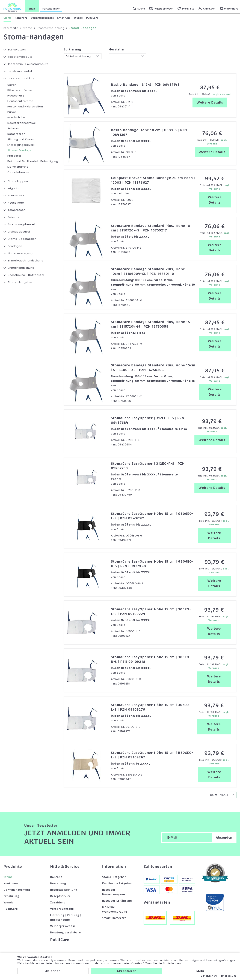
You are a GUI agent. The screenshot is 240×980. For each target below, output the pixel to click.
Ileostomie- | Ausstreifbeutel (29, 64)
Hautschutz (16, 96)
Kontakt (56, 877)
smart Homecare (114, 918)
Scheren (13, 128)
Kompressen (16, 134)
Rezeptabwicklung (64, 890)
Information (114, 867)
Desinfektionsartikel (22, 123)
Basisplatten (17, 49)
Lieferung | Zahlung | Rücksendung (66, 918)
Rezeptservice (60, 896)
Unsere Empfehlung (21, 78)
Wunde (78, 18)
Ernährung (64, 18)
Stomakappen (18, 181)
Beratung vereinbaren (66, 933)
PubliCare (92, 18)
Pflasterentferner (20, 90)
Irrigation (14, 188)
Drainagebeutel (19, 232)
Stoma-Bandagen (20, 150)
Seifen (12, 85)
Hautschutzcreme (20, 101)
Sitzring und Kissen (21, 139)
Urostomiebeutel (20, 71)
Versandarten (157, 902)
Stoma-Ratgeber (20, 282)
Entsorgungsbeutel (21, 145)
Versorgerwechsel (63, 926)
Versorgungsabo (62, 909)
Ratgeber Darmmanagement (115, 892)
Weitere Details (210, 102)
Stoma (7, 18)
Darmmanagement (42, 18)
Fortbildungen (51, 9)
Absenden (224, 838)
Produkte (13, 867)
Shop (32, 9)
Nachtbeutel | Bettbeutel (26, 275)
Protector (14, 156)
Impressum (229, 976)
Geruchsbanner (18, 172)
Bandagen (15, 246)
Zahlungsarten (158, 867)
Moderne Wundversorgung (115, 909)
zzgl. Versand (222, 94)
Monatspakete (18, 167)
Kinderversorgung (20, 253)
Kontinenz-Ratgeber (117, 883)
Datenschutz (209, 976)
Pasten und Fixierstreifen (25, 106)
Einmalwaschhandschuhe (26, 260)
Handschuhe (16, 117)
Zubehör (14, 217)
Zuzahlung (58, 903)
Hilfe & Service (65, 867)
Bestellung (58, 883)
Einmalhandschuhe (21, 268)
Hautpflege (16, 203)
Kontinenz (21, 18)
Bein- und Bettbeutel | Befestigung (33, 161)
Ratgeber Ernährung (117, 901)
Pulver (12, 112)
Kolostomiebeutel (20, 57)
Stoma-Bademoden (22, 239)
